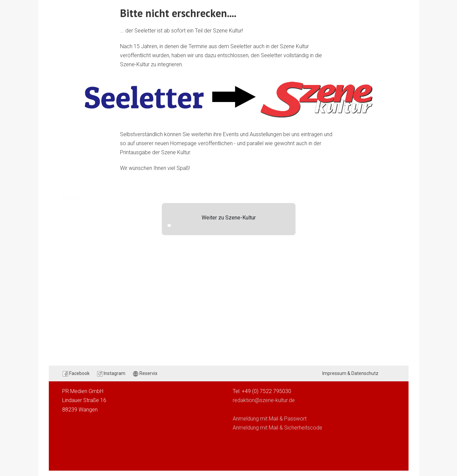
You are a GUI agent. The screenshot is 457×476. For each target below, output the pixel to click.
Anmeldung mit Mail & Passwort (270, 419)
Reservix (145, 374)
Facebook (76, 374)
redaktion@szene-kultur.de (264, 400)
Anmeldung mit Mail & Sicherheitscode (277, 428)
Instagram (111, 374)
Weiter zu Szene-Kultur (229, 218)
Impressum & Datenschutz (350, 373)
